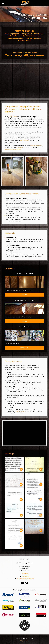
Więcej (25, 295)
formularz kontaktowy (36, 146)
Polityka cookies (24, 641)
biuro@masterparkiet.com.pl (13, 149)
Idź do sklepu (24, 348)
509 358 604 (20, 147)
